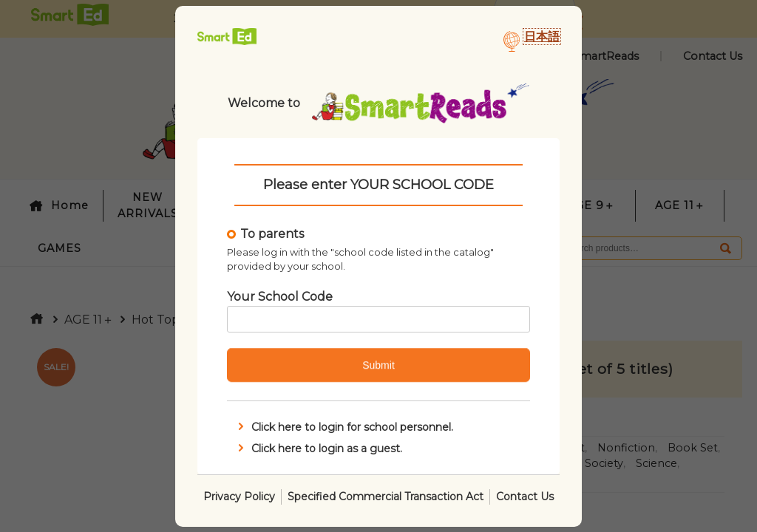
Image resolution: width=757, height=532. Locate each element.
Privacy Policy (239, 496)
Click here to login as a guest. (319, 448)
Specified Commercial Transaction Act (386, 496)
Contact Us (525, 496)
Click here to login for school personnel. (344, 427)
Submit (378, 365)
